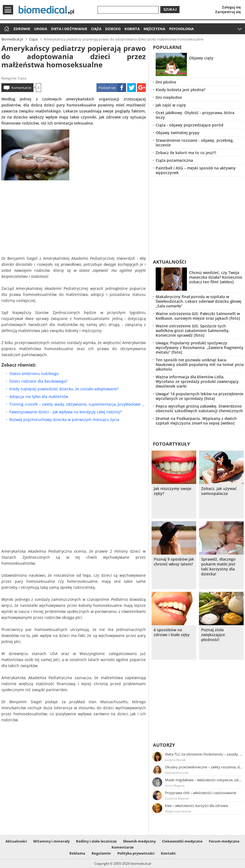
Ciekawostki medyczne (182, 841)
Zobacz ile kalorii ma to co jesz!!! (186, 153)
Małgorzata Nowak (178, 811)
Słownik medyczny (139, 841)
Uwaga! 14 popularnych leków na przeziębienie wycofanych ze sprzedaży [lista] (200, 396)
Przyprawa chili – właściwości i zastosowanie (201, 793)
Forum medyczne (224, 841)
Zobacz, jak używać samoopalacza (219, 491)
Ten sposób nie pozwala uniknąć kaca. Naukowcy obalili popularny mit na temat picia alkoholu (200, 364)
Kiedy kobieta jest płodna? (180, 90)
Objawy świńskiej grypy (178, 133)
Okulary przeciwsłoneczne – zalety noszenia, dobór (204, 767)
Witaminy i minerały (51, 841)
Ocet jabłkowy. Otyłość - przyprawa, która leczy (195, 115)
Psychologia (181, 29)
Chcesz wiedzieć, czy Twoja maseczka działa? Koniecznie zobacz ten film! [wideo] (216, 277)
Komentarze (21, 88)
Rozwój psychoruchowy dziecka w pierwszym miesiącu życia (64, 419)
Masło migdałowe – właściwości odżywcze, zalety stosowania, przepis (204, 780)
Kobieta (132, 29)
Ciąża (96, 29)
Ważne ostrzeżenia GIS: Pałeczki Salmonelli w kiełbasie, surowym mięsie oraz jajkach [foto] (198, 316)
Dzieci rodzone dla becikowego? (38, 381)
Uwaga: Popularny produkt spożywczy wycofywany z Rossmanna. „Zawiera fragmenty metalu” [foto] (200, 348)
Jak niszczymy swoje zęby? (173, 491)
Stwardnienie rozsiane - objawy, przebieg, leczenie (195, 143)
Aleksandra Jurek (177, 773)
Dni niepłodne (169, 97)
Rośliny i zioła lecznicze (96, 841)
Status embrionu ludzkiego (34, 374)
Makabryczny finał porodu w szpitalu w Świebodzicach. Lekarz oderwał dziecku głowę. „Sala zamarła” (199, 301)
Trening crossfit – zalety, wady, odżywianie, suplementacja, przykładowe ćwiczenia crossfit (78, 404)
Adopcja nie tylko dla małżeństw (39, 396)
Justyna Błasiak (176, 760)
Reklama (77, 853)
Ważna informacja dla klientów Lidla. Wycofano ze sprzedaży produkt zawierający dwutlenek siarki (197, 381)
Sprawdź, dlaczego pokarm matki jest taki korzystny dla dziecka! (218, 567)
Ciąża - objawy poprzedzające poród (190, 125)
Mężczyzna (154, 29)
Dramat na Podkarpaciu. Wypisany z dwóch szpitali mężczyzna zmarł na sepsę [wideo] (196, 421)
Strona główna (6, 29)
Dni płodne (166, 82)
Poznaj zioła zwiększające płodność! (213, 635)
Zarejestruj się (228, 12)
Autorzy (164, 745)
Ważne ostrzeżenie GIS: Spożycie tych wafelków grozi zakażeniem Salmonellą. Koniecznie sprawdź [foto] (193, 331)
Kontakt (168, 853)
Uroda (41, 29)
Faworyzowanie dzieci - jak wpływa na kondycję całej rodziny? (65, 412)
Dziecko (113, 29)
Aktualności (170, 262)
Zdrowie (22, 29)
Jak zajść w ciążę (171, 105)
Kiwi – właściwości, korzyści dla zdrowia (196, 806)
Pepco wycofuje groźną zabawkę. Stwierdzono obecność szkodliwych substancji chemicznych (199, 408)
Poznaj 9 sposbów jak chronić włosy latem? (174, 562)
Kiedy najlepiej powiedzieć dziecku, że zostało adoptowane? (64, 389)
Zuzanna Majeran (177, 798)
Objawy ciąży (201, 58)
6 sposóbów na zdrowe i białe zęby (172, 632)
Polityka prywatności (136, 853)
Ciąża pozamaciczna (174, 160)
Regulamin (101, 853)
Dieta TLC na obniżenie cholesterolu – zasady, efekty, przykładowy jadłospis (204, 754)
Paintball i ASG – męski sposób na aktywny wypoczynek (196, 170)
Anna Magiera (175, 785)
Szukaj (170, 10)
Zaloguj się (231, 7)
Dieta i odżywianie (69, 29)
